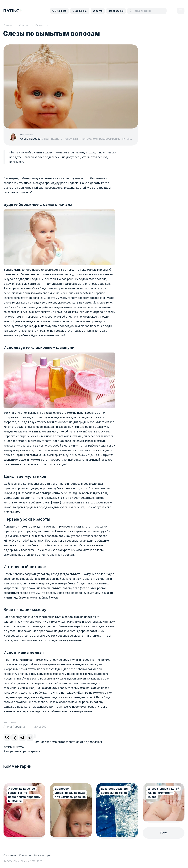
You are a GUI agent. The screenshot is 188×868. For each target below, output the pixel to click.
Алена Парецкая (31, 139)
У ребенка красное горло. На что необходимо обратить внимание (24, 795)
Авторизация (12, 751)
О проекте (10, 855)
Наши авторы (42, 855)
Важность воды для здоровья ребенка (115, 791)
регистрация (32, 751)
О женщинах (80, 11)
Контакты (25, 855)
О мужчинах (59, 11)
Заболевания (116, 11)
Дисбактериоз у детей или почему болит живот (163, 793)
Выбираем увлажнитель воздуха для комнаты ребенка (70, 793)
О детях (98, 11)
